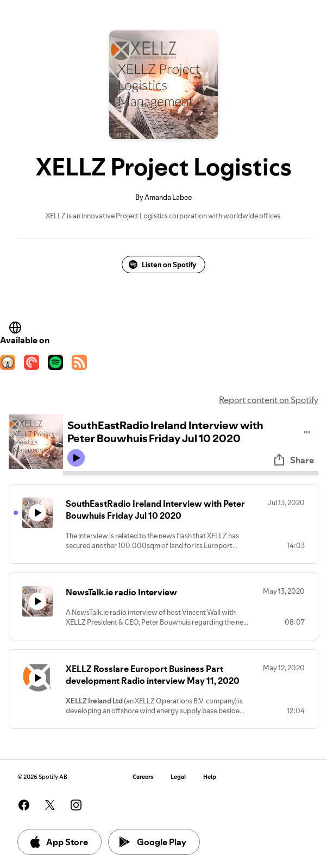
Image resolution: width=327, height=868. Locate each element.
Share (293, 460)
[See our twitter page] (50, 805)
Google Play (153, 842)
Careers (143, 777)
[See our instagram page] (76, 805)
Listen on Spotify (162, 265)
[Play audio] (307, 430)
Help (210, 777)
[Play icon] (76, 458)
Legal (178, 777)
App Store (58, 842)
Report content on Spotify (269, 400)
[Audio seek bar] (191, 473)
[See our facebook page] (24, 805)
